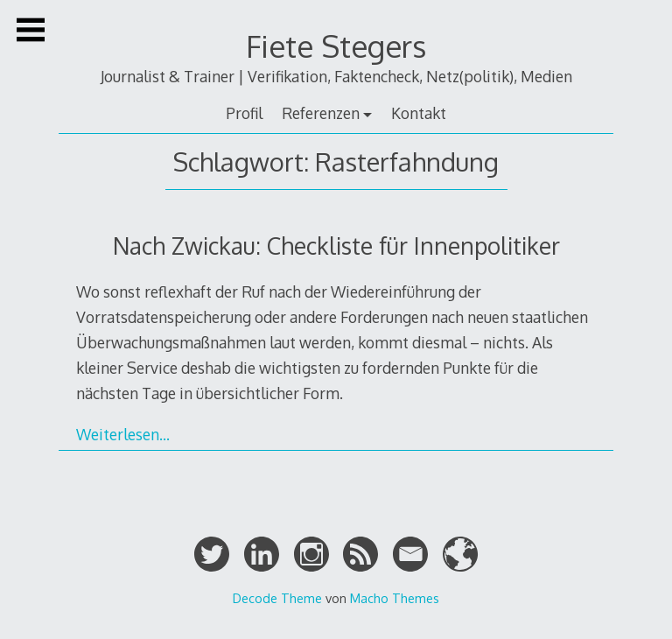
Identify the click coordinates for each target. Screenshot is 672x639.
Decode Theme (277, 598)
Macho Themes (395, 598)
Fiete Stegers (336, 46)
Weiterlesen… (123, 434)
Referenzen (321, 113)
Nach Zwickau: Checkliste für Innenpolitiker (336, 246)
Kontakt (419, 113)
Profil (244, 113)
